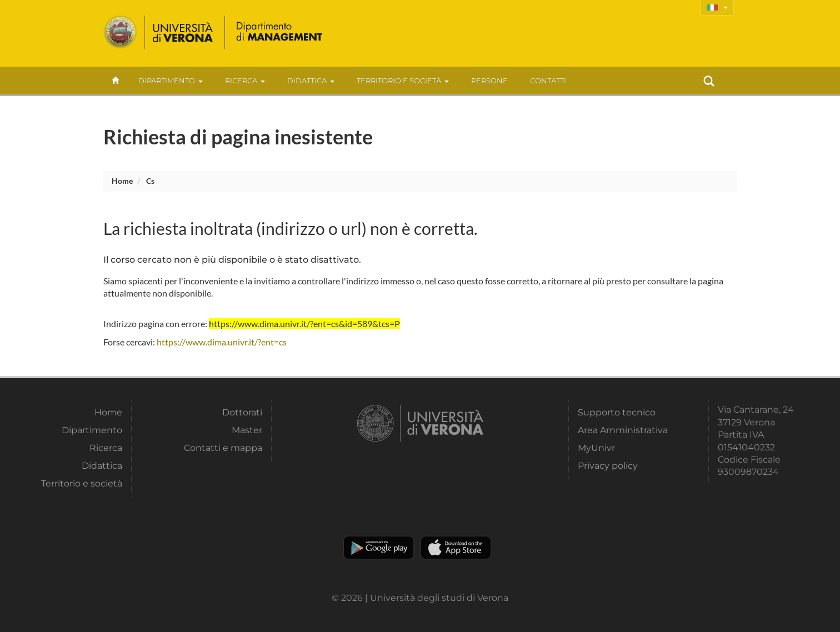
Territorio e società (403, 81)
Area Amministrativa (623, 430)
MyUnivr (596, 448)
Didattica (311, 81)
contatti (548, 81)
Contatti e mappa (223, 448)
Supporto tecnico (617, 412)
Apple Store (456, 548)
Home (122, 181)
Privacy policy (608, 466)
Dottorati (242, 412)
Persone (489, 81)
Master (247, 430)
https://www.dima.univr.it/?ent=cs (222, 342)
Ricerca (245, 81)
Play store (379, 548)
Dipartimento (171, 81)
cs (150, 181)
